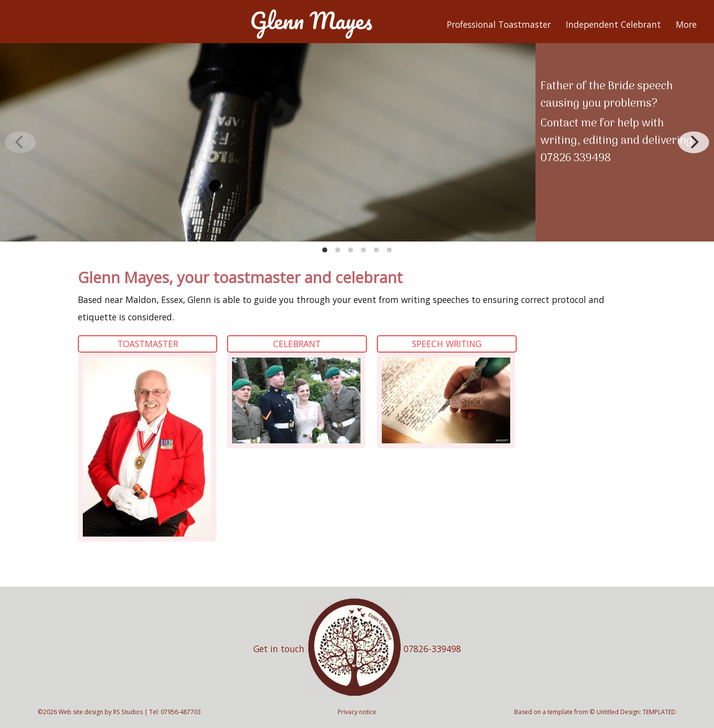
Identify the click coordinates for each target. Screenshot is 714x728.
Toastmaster (148, 344)
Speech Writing (447, 344)
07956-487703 (181, 712)
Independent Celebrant (613, 24)
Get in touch (279, 649)
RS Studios (128, 712)
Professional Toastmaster (499, 24)
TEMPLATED (659, 712)
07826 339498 (576, 158)
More (686, 24)
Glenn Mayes (311, 20)
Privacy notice (357, 712)
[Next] (694, 142)
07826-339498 (432, 649)
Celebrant (297, 344)
